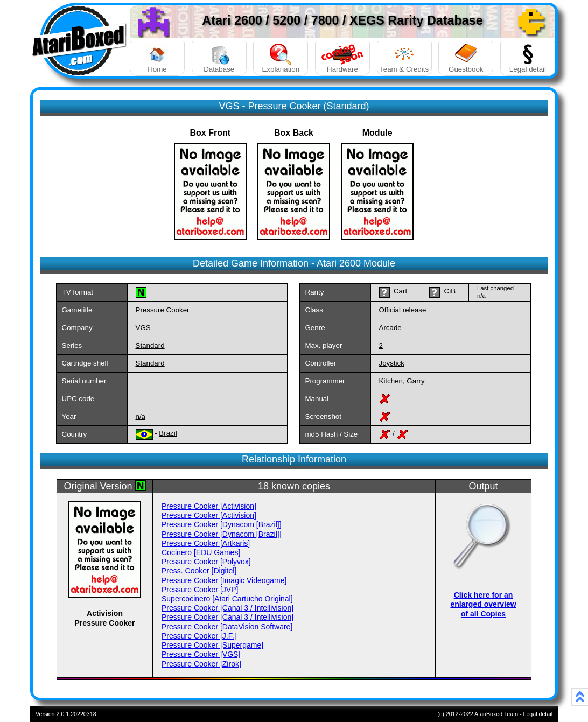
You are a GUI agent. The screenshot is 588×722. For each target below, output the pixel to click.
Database (219, 58)
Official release (403, 310)
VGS (143, 328)
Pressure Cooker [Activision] (209, 506)
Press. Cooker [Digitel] (199, 571)
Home (157, 58)
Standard (150, 345)
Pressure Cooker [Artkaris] (206, 543)
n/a (141, 416)
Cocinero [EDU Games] (201, 552)
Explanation (281, 58)
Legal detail (528, 58)
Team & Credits (404, 58)
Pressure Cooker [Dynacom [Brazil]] (222, 524)
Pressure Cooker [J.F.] (199, 636)
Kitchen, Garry (402, 381)
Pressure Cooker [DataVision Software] (227, 627)
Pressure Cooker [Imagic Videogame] (224, 580)
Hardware (342, 58)
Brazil (168, 433)
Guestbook (466, 58)
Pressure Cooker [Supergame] (212, 645)
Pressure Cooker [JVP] (200, 590)
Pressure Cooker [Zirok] (201, 664)
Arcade (390, 328)
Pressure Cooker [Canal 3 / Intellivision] (227, 608)
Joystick (392, 363)
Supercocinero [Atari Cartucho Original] (227, 599)
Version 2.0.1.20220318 (66, 714)
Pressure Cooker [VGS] (201, 654)
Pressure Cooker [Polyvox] (206, 562)
